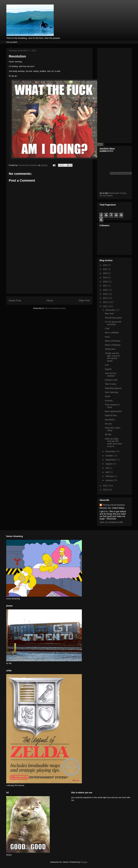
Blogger (84, 862)
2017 (106, 286)
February (110, 476)
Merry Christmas (113, 341)
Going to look (111, 380)
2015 (106, 294)
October (109, 456)
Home (50, 301)
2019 (106, 277)
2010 (106, 490)
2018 (106, 282)
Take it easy (110, 384)
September (111, 460)
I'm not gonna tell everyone (113, 323)
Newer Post (15, 301)
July (108, 468)
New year (109, 313)
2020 (106, 273)
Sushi (108, 396)
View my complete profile (111, 522)
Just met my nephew (111, 374)
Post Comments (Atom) (55, 308)
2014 (106, 298)
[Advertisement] (49, 272)
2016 (106, 290)
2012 (106, 306)
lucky (107, 337)
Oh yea (108, 424)
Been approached (113, 411)
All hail (108, 434)
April (108, 472)
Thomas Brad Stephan (114, 505)
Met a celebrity (112, 333)
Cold (107, 328)
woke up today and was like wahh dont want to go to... (113, 442)
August (109, 464)
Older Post (84, 301)
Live (107, 365)
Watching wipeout (113, 388)
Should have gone (113, 318)
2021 (106, 269)
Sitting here (110, 349)
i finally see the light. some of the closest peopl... (112, 357)
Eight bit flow (111, 415)
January (109, 480)
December (110, 310)
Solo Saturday (112, 392)
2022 (106, 265)
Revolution (110, 420)
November (110, 451)
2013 (106, 302)
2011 (106, 486)
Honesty (109, 401)
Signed (108, 369)
